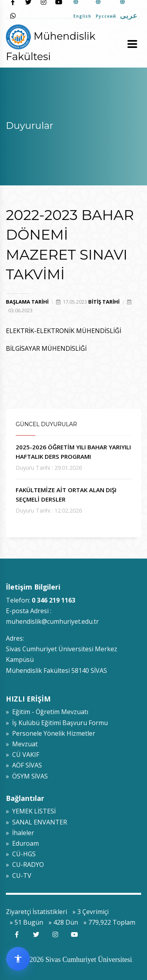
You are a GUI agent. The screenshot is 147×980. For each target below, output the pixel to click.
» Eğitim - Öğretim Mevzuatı (47, 712)
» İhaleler (20, 833)
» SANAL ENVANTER (36, 822)
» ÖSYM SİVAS (27, 776)
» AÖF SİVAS (24, 765)
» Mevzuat (22, 744)
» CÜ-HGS (21, 854)
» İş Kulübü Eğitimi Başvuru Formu (57, 723)
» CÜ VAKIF (23, 755)
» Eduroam (22, 843)
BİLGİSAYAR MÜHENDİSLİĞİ (46, 348)
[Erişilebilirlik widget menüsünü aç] (18, 959)
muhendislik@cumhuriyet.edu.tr (52, 621)
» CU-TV (19, 876)
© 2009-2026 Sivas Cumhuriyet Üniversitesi (69, 960)
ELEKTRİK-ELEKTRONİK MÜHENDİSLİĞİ (64, 331)
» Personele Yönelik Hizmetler (51, 733)
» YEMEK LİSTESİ (31, 811)
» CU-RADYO (25, 865)
